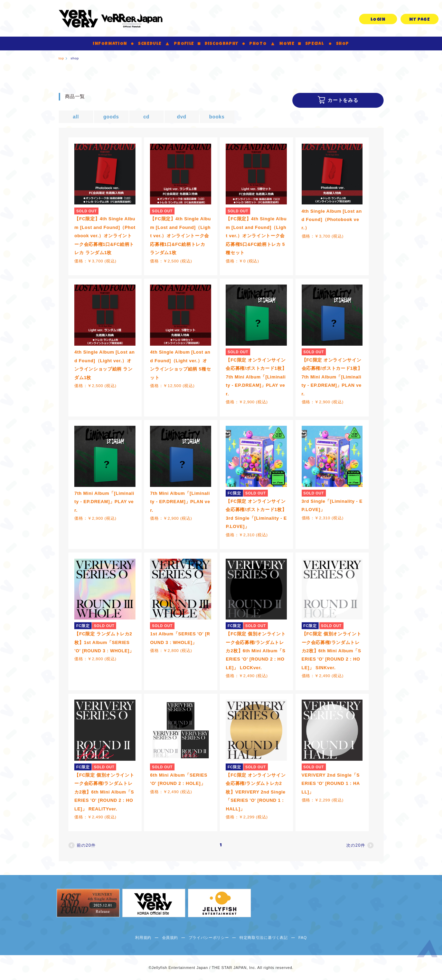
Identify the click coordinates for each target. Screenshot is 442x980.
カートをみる (343, 100)
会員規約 (170, 938)
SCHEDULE (149, 44)
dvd (182, 117)
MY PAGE (420, 20)
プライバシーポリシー (209, 938)
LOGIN (378, 20)
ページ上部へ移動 (427, 950)
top (62, 58)
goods (111, 117)
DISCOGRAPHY (222, 44)
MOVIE (287, 44)
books (217, 117)
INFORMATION (110, 44)
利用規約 (143, 938)
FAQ (302, 938)
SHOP (343, 44)
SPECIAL (314, 44)
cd (147, 117)
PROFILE (184, 44)
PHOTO (258, 44)
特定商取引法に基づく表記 (264, 938)
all (76, 117)
